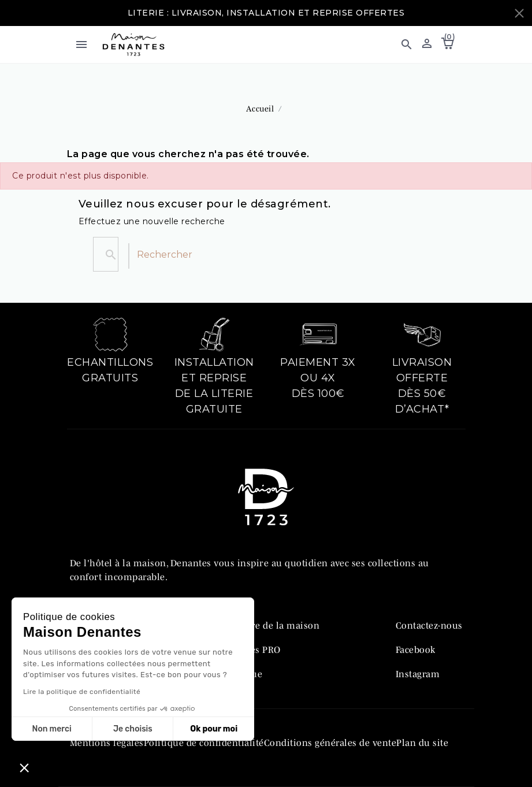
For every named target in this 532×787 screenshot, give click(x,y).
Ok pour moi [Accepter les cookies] (214, 729)
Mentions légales (107, 743)
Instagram (418, 674)
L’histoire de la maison (269, 625)
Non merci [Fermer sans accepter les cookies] (51, 729)
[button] (407, 44)
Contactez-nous (429, 625)
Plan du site (422, 743)
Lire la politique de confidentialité (82, 692)
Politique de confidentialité (204, 743)
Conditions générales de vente (330, 743)
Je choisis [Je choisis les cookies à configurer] (133, 729)
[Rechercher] (129, 256)
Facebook (416, 649)
